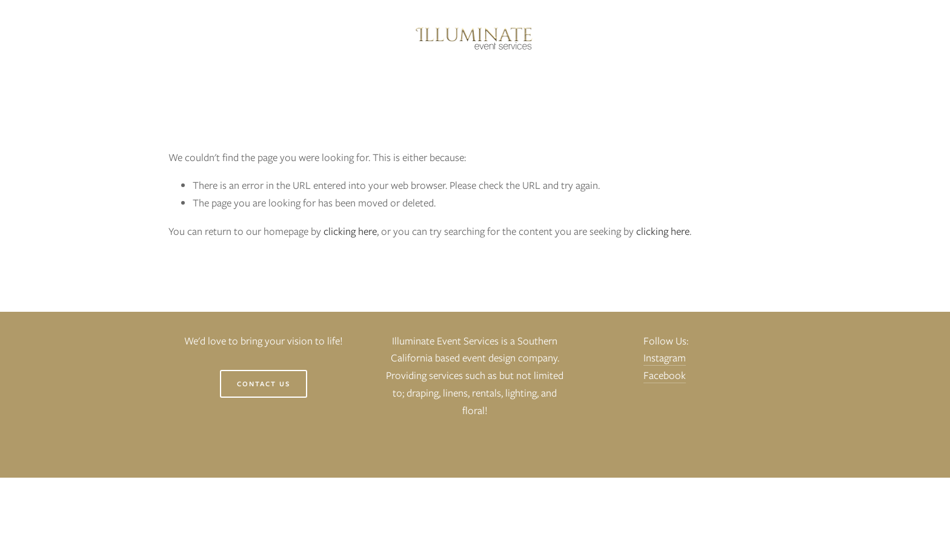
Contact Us (264, 384)
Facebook (665, 375)
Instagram (665, 358)
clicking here (350, 231)
